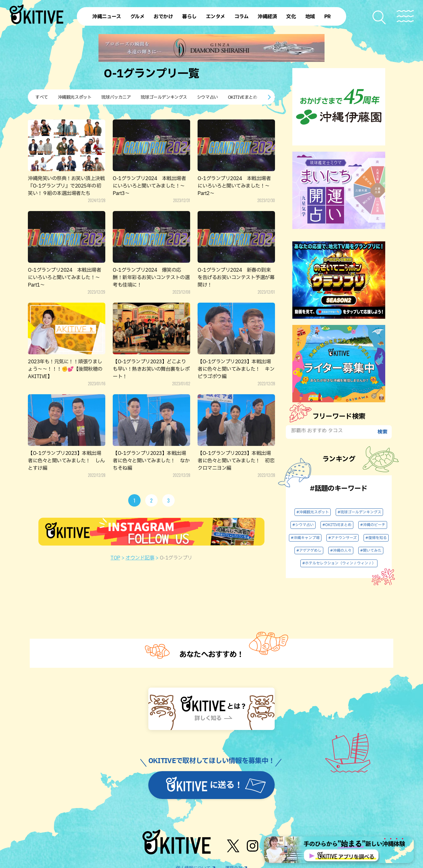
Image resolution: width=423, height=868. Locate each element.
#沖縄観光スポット (313, 512)
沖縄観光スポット (75, 97)
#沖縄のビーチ (373, 525)
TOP (115, 558)
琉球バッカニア (116, 97)
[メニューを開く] (405, 16)
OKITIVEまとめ (243, 97)
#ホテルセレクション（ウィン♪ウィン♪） (339, 563)
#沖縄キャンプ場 (305, 538)
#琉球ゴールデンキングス (359, 512)
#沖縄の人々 (341, 551)
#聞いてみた (371, 551)
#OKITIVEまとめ (337, 525)
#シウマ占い (303, 525)
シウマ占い (207, 97)
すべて (42, 97)
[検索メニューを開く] (379, 17)
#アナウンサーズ (342, 538)
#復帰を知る (376, 538)
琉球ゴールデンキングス (164, 97)
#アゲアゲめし (309, 551)
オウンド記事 (140, 558)
